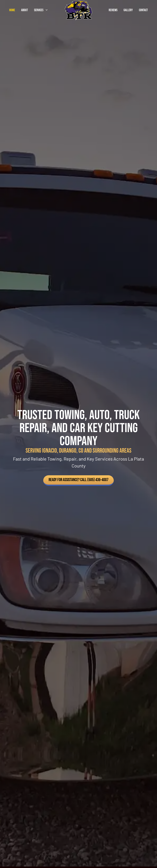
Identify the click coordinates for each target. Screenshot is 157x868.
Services (43, 10)
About (25, 10)
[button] (78, 481)
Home (12, 10)
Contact (143, 10)
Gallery (128, 10)
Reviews (113, 10)
